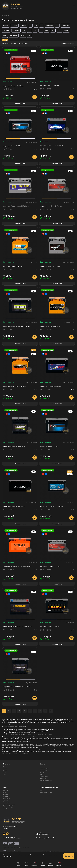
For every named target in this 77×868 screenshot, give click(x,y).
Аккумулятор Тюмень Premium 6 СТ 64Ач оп (16, 206)
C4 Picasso (16, 31)
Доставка (5, 794)
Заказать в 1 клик (20, 103)
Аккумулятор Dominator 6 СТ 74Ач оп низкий (17, 326)
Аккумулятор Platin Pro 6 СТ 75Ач (50, 567)
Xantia (23, 36)
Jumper (66, 31)
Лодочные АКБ (44, 777)
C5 (24, 31)
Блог (4, 775)
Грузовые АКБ (44, 771)
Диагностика (6, 798)
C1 (30, 26)
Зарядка (5, 800)
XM (29, 36)
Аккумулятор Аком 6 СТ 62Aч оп (13, 266)
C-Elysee (23, 26)
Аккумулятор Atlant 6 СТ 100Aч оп (13, 146)
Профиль (42, 864)
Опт (41, 790)
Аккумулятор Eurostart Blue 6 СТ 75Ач (51, 386)
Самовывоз (6, 796)
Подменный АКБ (8, 806)
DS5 (59, 31)
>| (51, 711)
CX (41, 31)
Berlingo (5, 26)
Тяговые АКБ (43, 779)
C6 (29, 31)
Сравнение (51, 864)
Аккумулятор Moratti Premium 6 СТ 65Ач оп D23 (17, 626)
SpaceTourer (14, 36)
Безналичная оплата (9, 804)
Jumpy (5, 36)
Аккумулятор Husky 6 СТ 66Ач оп (50, 266)
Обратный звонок (43, 835)
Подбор (5, 16)
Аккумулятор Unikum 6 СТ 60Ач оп (13, 86)
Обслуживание (7, 802)
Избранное (34, 864)
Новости (5, 771)
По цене (14, 43)
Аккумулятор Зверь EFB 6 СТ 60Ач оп (14, 386)
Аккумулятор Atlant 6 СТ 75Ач (49, 446)
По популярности (23, 43)
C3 (42, 26)
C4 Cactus (6, 31)
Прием (5, 792)
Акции (5, 773)
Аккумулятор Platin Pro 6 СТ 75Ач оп (51, 206)
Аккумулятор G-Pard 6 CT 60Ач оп (50, 326)
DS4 (53, 31)
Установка (6, 790)
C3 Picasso (49, 26)
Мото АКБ (42, 773)
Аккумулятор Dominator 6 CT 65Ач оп (14, 446)
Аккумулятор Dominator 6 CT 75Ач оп (14, 506)
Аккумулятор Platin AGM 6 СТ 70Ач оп (51, 506)
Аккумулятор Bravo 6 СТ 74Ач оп (50, 627)
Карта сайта (6, 848)
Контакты (5, 769)
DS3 (47, 31)
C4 (57, 26)
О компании (6, 767)
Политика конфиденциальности (20, 848)
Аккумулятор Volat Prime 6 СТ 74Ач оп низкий (17, 567)
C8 (35, 31)
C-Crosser (14, 26)
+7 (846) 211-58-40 (11, 837)
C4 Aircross (65, 26)
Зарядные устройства (46, 781)
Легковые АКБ (44, 769)
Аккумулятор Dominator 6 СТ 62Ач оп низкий (17, 687)
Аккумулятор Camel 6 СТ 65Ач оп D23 (51, 146)
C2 (36, 26)
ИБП (41, 775)
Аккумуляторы (44, 767)
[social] (4, 834)
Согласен (69, 856)
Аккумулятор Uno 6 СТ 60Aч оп (49, 86)
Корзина (58, 864)
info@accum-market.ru (45, 833)
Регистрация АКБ (8, 808)
